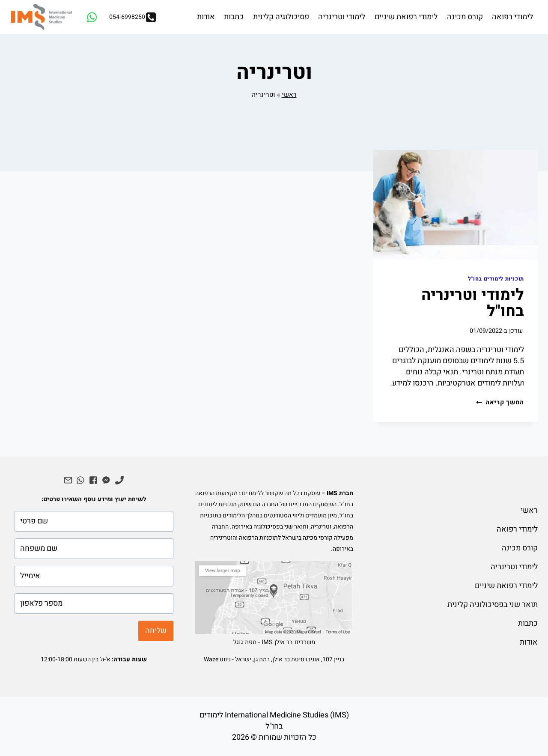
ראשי (289, 95)
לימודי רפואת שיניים (406, 17)
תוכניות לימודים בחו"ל (496, 279)
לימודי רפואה (512, 17)
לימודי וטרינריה (342, 17)
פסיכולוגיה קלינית (281, 17)
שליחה (156, 631)
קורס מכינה (465, 17)
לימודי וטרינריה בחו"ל (473, 303)
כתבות (234, 17)
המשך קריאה (500, 402)
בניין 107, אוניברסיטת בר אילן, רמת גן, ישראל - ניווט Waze (274, 659)
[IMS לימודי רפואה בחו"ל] (42, 17)
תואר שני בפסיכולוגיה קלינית (493, 605)
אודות (206, 17)
